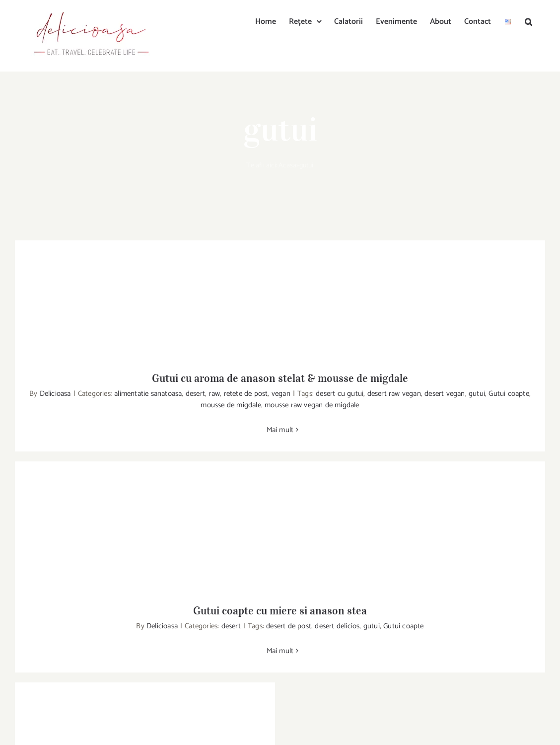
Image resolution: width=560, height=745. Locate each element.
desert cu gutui (340, 394)
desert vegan (445, 394)
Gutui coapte (509, 394)
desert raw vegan (394, 394)
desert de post (289, 626)
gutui (477, 394)
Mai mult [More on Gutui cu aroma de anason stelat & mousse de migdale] (280, 430)
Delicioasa (55, 394)
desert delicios (337, 626)
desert (195, 394)
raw (214, 394)
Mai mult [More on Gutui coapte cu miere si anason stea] (280, 651)
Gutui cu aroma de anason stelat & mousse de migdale (280, 378)
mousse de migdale (231, 405)
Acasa (287, 166)
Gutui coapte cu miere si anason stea (280, 610)
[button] (528, 21)
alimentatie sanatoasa (148, 394)
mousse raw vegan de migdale (312, 405)
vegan (281, 394)
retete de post (246, 394)
